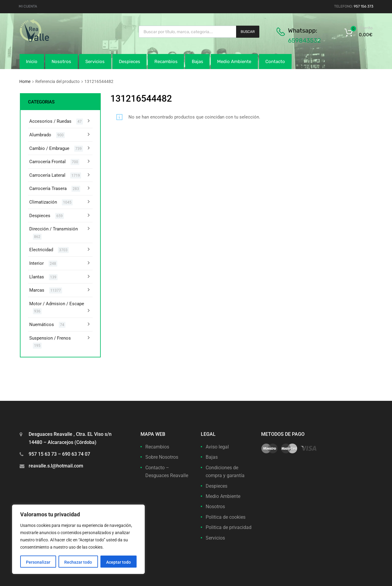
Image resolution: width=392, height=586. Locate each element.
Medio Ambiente (234, 62)
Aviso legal (217, 447)
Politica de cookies (226, 517)
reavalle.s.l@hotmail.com (56, 466)
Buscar (248, 32)
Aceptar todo (119, 562)
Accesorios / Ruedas (50, 121)
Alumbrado (40, 135)
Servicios (95, 62)
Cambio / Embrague (49, 148)
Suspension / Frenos (50, 338)
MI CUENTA (28, 6)
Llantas (37, 277)
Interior (36, 263)
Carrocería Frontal (47, 162)
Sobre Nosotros (162, 457)
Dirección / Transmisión (54, 229)
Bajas (198, 62)
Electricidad (41, 250)
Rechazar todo (78, 562)
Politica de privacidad (229, 527)
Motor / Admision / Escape (57, 304)
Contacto (275, 62)
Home (25, 81)
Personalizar (38, 562)
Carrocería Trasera (48, 188)
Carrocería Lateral (47, 175)
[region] (78, 539)
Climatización (43, 202)
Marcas (37, 290)
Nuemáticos (42, 325)
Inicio (32, 62)
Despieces (130, 62)
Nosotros (61, 62)
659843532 (304, 40)
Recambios (166, 62)
